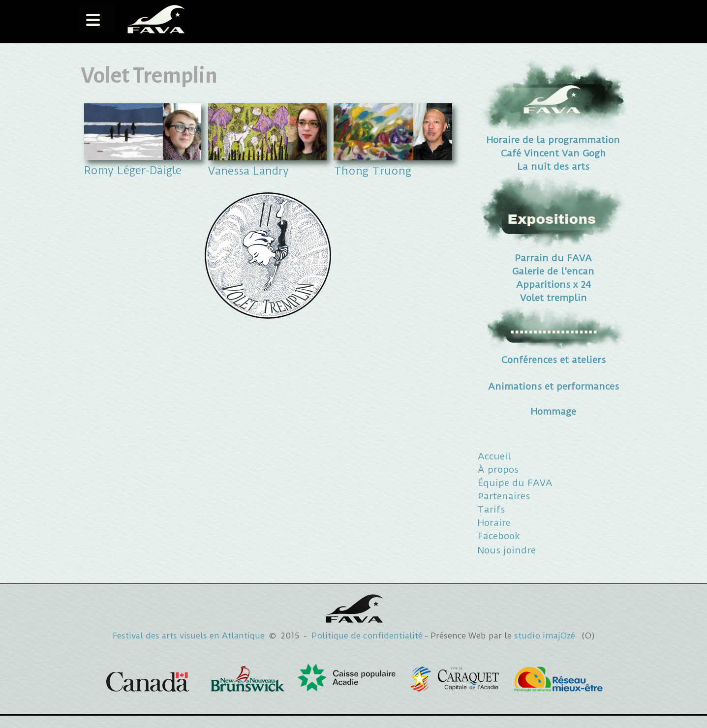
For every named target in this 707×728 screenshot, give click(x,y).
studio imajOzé (545, 636)
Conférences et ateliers (553, 360)
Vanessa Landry (248, 171)
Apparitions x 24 (553, 285)
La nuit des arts (553, 167)
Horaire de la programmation (553, 140)
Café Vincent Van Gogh (553, 153)
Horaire (494, 523)
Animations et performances (553, 386)
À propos (498, 470)
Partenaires (504, 496)
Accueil (494, 456)
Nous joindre (507, 550)
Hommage (553, 411)
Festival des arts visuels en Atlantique (189, 636)
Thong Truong (372, 171)
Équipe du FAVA (515, 483)
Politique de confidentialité (367, 636)
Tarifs (491, 509)
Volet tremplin (553, 298)
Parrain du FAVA (553, 258)
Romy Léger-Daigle (133, 170)
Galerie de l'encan (553, 271)
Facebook (499, 536)
